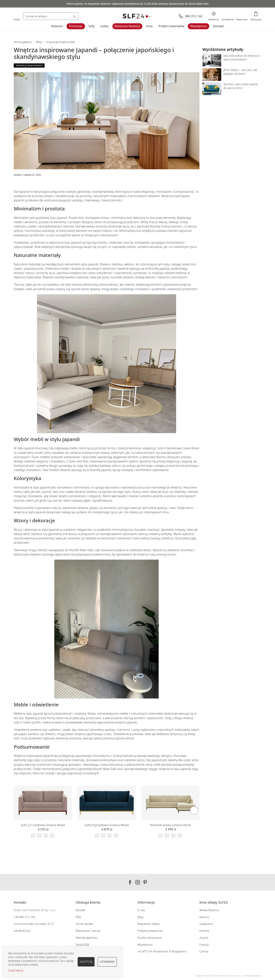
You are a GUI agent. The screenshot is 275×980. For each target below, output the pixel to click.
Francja (204, 945)
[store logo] (138, 16)
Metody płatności (86, 938)
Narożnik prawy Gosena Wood (170, 825)
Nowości (57, 26)
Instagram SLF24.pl (138, 882)
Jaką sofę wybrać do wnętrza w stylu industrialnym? (242, 58)
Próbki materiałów (172, 26)
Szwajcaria (206, 924)
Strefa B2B (82, 945)
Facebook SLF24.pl (130, 882)
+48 (16, 917)
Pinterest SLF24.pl (145, 882)
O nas (141, 910)
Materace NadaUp (127, 26)
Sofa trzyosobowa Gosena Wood (107, 825)
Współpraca (199, 26)
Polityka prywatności (151, 931)
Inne (149, 26)
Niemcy (204, 917)
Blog (39, 42)
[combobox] (51, 16)
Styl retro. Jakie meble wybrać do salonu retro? (241, 86)
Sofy (91, 26)
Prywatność (161, 951)
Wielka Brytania (209, 910)
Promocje (76, 26)
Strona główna (23, 42)
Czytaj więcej (16, 970)
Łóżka (105, 26)
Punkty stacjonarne (150, 938)
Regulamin (179, 951)
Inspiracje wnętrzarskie (61, 42)
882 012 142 (27, 917)
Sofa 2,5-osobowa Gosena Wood (43, 825)
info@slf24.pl (22, 931)
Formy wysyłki (84, 924)
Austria (204, 938)
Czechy (204, 951)
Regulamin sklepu (149, 924)
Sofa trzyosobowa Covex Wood (178, 448)
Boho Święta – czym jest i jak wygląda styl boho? (240, 72)
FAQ (78, 917)
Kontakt (218, 26)
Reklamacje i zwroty (88, 931)
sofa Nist (82, 461)
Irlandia (204, 931)
